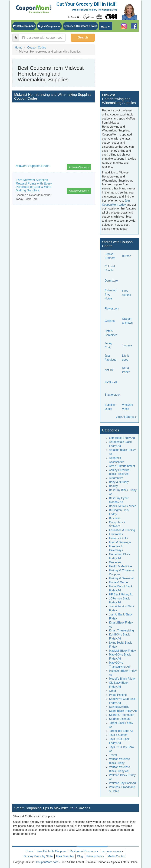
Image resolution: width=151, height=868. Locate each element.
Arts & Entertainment (122, 466)
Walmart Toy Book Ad (122, 783)
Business (115, 518)
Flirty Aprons (127, 293)
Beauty (113, 486)
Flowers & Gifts (119, 538)
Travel (113, 755)
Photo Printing (118, 695)
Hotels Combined (111, 333)
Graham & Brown (127, 321)
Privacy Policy (95, 856)
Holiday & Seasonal (121, 578)
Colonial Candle (110, 268)
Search (83, 37)
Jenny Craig (108, 345)
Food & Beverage (120, 542)
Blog (80, 856)
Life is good (126, 358)
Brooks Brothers (110, 256)
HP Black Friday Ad (121, 594)
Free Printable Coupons (52, 851)
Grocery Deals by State (38, 856)
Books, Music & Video (123, 506)
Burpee (127, 256)
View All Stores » (126, 417)
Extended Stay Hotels (111, 294)
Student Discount (120, 719)
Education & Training (122, 530)
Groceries (115, 562)
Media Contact (117, 856)
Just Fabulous (110, 358)
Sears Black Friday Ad (123, 711)
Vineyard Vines (128, 407)
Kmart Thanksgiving (121, 630)
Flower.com (112, 309)
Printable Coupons (24, 26)
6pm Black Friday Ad (122, 438)
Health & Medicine (120, 566)
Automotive (116, 478)
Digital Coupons (47, 26)
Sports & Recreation (122, 715)
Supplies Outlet (110, 407)
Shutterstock (112, 395)
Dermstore (111, 281)
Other (113, 691)
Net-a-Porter (126, 370)
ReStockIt (111, 382)
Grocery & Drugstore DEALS (80, 26)
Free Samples (65, 856)
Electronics (116, 534)
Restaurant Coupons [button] (84, 851)
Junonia (127, 345)
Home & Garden (119, 582)
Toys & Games (118, 735)
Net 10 (109, 370)
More (104, 27)
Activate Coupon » (79, 167)
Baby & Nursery (119, 482)
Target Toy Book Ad (121, 731)
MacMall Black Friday (122, 651)
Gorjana (110, 321)
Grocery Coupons (112, 851)
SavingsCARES (119, 707)
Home (29, 851)
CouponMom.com (47, 862)
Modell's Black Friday (122, 679)
